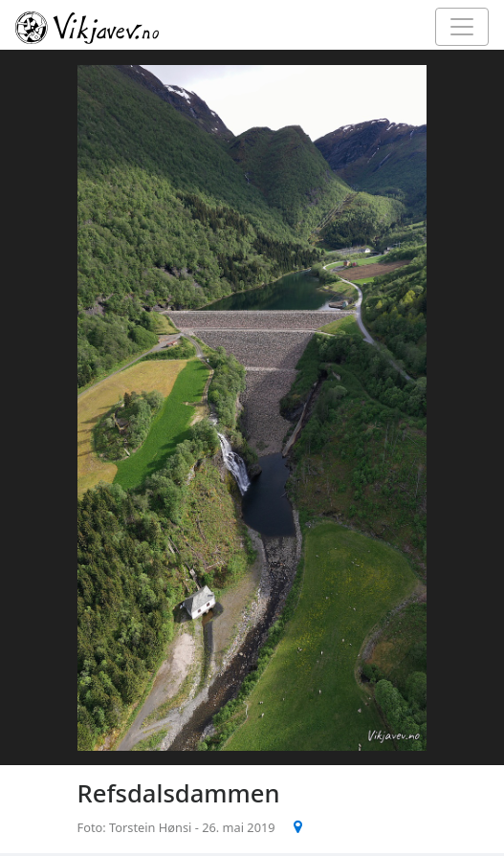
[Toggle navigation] (462, 27)
